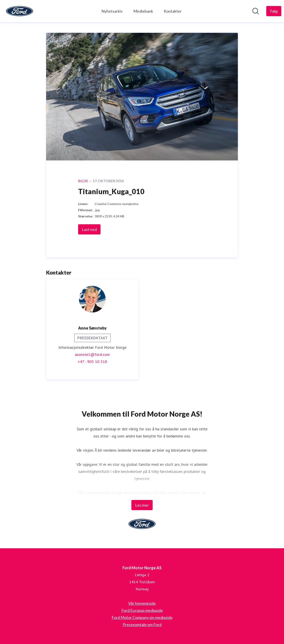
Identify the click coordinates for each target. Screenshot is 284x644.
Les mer (142, 505)
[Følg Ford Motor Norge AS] (274, 11)
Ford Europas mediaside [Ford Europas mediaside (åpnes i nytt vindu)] (142, 610)
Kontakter (173, 11)
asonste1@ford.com (92, 354)
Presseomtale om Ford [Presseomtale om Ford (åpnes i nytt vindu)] (142, 624)
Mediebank (143, 11)
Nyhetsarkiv (112, 11)
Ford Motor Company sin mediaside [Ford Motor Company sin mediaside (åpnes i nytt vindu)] (142, 617)
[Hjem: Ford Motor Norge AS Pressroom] (20, 11)
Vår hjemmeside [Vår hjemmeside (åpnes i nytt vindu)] (142, 603)
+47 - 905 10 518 (92, 362)
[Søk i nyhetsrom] (256, 11)
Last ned (89, 229)
